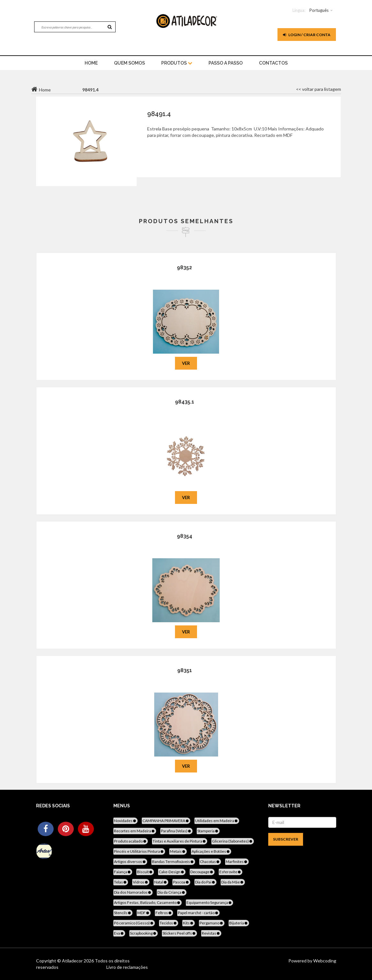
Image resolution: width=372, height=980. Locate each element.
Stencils (123, 913)
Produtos (177, 63)
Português (319, 10)
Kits (189, 923)
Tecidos (169, 923)
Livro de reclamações (127, 967)
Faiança (123, 872)
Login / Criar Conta (307, 35)
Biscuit (145, 872)
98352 (184, 267)
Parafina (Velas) (176, 831)
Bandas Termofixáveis (173, 862)
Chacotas (210, 862)
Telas (121, 882)
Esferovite (231, 872)
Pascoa (181, 882)
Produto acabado (131, 841)
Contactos (273, 63)
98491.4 (159, 114)
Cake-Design (172, 872)
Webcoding (324, 961)
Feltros (164, 913)
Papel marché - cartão (198, 913)
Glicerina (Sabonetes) (233, 841)
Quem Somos (129, 63)
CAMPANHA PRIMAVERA (166, 821)
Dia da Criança (172, 892)
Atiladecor (73, 961)
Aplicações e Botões (211, 851)
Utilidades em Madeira (217, 821)
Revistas (211, 933)
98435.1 (185, 402)
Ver (186, 363)
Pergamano (212, 923)
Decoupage (202, 872)
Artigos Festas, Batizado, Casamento (148, 902)
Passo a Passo (226, 63)
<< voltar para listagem (319, 89)
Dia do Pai (205, 882)
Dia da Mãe (233, 882)
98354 (185, 536)
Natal (161, 882)
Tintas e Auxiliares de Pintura (180, 841)
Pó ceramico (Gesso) (134, 923)
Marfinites (237, 862)
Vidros (141, 882)
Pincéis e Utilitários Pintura (139, 851)
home (91, 63)
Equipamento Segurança (209, 902)
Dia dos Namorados (133, 892)
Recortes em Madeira (135, 831)
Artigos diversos (130, 862)
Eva (119, 933)
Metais (178, 851)
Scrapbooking (144, 933)
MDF (144, 913)
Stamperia (208, 831)
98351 (185, 670)
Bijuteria (239, 923)
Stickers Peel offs (179, 933)
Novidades (125, 821)
